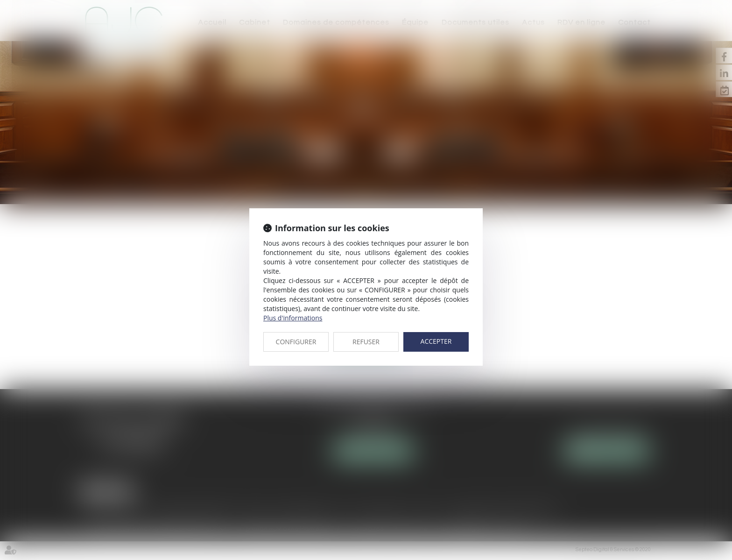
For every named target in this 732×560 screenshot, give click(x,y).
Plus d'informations (293, 318)
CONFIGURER (296, 342)
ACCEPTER (436, 341)
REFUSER (366, 342)
